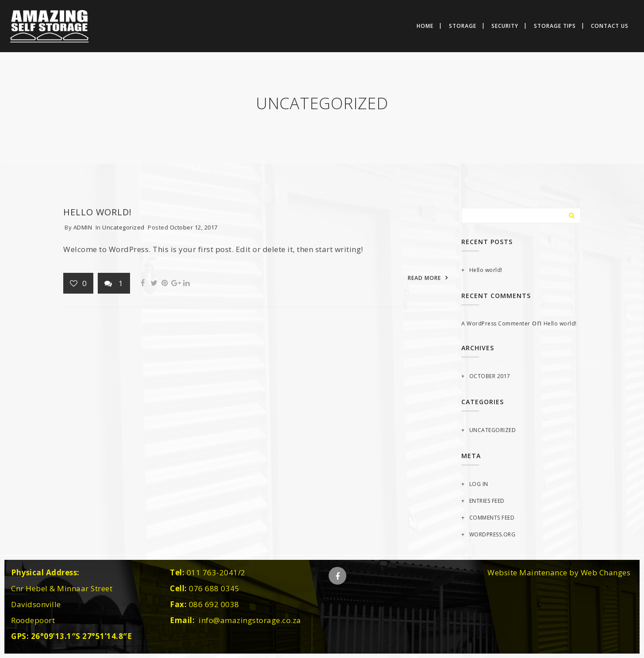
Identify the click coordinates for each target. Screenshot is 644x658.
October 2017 (490, 376)
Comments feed (492, 518)
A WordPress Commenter (496, 323)
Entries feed (487, 501)
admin (83, 227)
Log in (479, 484)
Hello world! (98, 212)
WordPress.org (493, 534)
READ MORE (424, 278)
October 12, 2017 (194, 227)
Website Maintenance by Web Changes (559, 572)
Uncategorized (123, 227)
